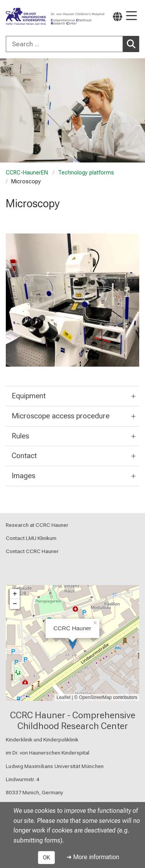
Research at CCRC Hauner (37, 525)
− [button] (15, 604)
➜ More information (93, 857)
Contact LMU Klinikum (31, 538)
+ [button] (15, 594)
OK (46, 858)
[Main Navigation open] (131, 16)
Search (133, 44)
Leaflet (63, 697)
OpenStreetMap (95, 697)
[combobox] (72, 44)
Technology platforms (86, 173)
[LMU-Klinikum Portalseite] (33, 17)
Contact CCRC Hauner (32, 552)
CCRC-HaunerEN (27, 173)
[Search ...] (64, 44)
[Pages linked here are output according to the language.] (118, 16)
